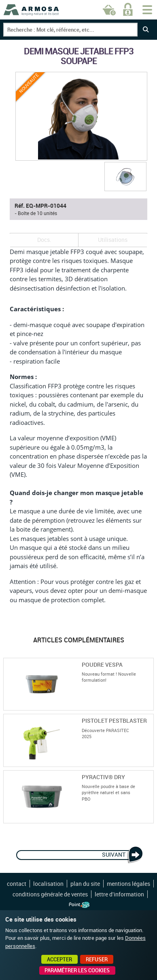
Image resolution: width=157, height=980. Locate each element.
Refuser (97, 959)
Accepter (59, 959)
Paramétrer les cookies (77, 970)
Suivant (114, 855)
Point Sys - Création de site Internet (79, 905)
